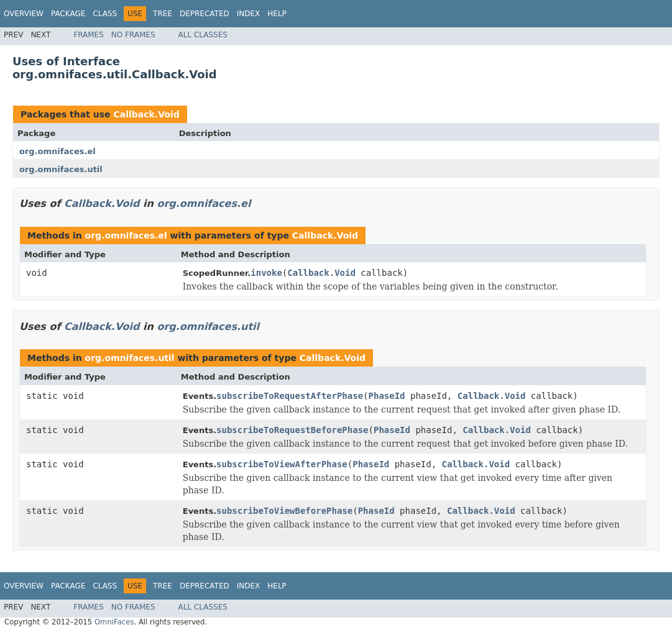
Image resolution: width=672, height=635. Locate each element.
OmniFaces (114, 622)
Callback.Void (146, 114)
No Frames (133, 35)
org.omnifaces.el (58, 151)
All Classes (203, 35)
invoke (266, 273)
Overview (24, 14)
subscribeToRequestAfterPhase (290, 396)
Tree (163, 14)
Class (105, 14)
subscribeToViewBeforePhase (284, 511)
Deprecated (205, 14)
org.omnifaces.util (61, 169)
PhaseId (387, 396)
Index (249, 14)
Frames (89, 35)
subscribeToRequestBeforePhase (292, 430)
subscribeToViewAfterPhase (282, 464)
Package (68, 14)
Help (277, 14)
